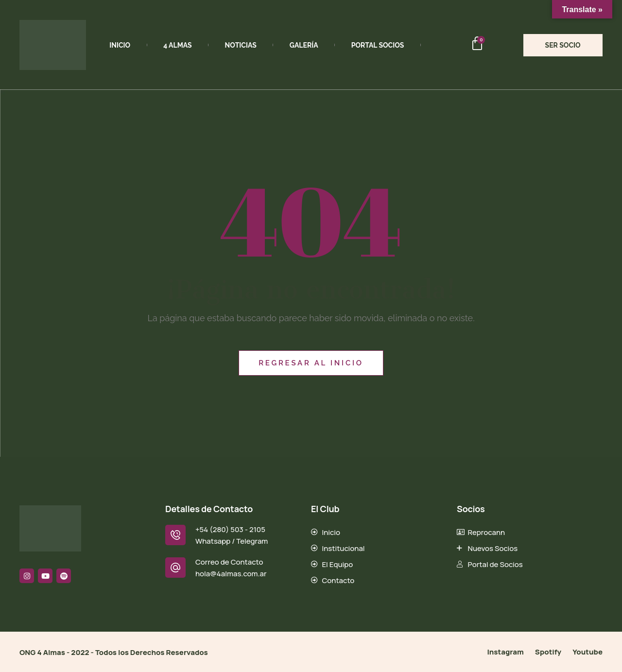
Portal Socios (378, 45)
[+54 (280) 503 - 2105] (175, 535)
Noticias (241, 45)
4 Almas (177, 45)
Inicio (120, 45)
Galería (304, 45)
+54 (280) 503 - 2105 (230, 529)
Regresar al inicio (311, 363)
